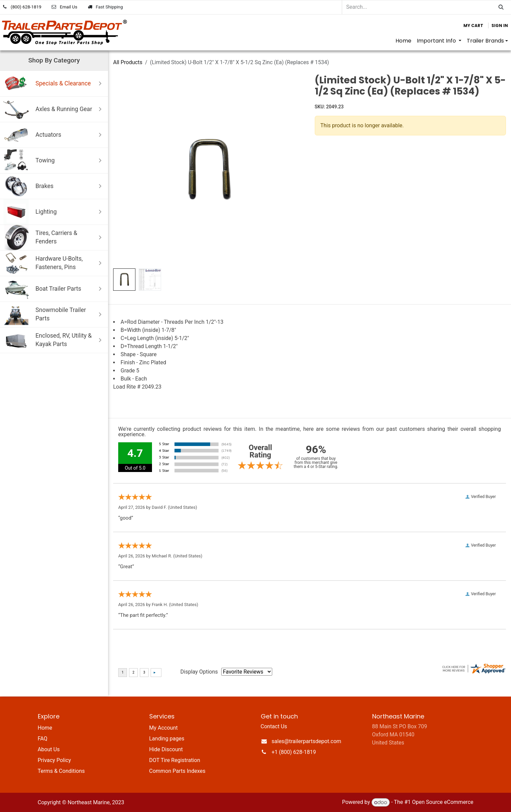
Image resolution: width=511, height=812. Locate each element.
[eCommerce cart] (473, 26)
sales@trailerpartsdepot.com (306, 741)
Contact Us (274, 726)
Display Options (199, 672)
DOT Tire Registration (175, 760)
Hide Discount (166, 749)
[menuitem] (403, 41)
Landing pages (167, 739)
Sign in (500, 25)
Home (45, 728)
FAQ (43, 739)
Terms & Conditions (61, 771)
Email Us (69, 7)
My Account (164, 728)
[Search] (501, 7)
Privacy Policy (55, 760)
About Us (49, 749)
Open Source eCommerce (443, 802)
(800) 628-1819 (26, 7)
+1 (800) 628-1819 (294, 752)
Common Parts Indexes (177, 771)
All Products (128, 62)
